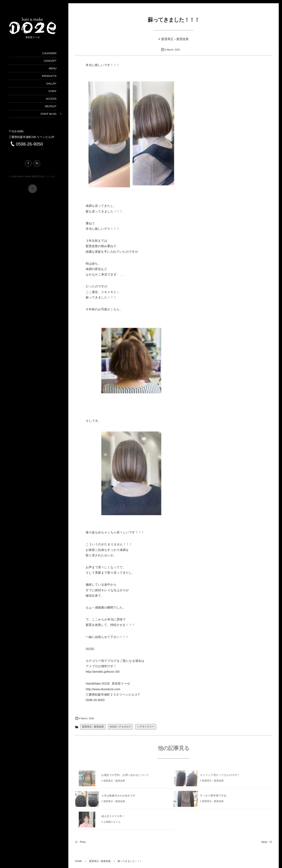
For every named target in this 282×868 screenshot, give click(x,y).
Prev (80, 842)
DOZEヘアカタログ (120, 727)
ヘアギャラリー (146, 727)
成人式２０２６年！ (113, 818)
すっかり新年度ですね (213, 798)
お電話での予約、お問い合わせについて (125, 777)
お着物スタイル (112, 824)
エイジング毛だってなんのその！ (220, 777)
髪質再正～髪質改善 (175, 39)
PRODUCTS (49, 76)
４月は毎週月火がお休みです (118, 798)
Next (267, 842)
